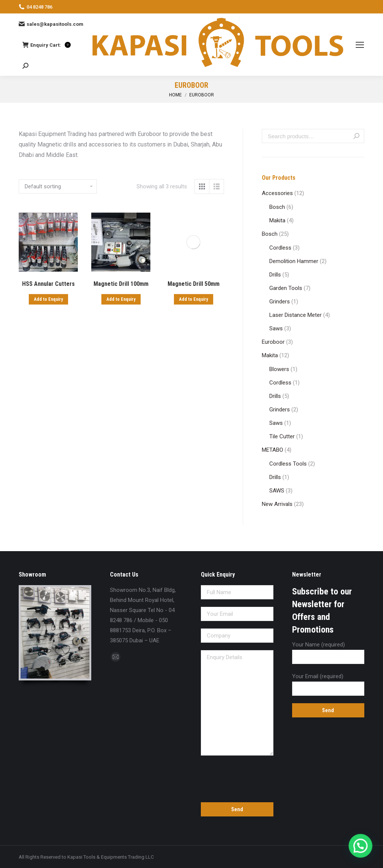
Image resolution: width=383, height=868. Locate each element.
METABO (272, 450)
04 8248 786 (36, 7)
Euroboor (273, 342)
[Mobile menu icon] (360, 45)
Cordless (280, 248)
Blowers (279, 369)
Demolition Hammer (294, 261)
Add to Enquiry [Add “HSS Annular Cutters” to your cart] (48, 299)
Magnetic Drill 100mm (121, 284)
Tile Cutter (282, 436)
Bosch (277, 207)
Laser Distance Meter (295, 315)
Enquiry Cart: (47, 45)
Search (356, 136)
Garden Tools (286, 288)
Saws (276, 328)
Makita (277, 220)
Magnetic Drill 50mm (194, 284)
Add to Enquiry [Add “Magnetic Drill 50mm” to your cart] (194, 299)
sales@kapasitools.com (51, 24)
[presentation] (237, 778)
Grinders (280, 302)
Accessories (277, 193)
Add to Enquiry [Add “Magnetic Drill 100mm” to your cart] (121, 299)
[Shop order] (58, 186)
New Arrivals (277, 504)
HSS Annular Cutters (48, 284)
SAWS (277, 491)
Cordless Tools (288, 464)
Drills (275, 275)
